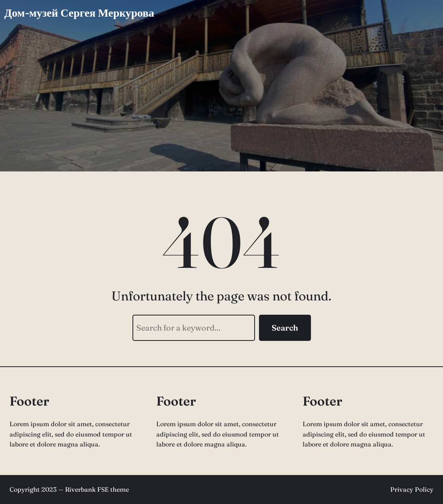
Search (285, 328)
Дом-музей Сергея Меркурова (79, 13)
